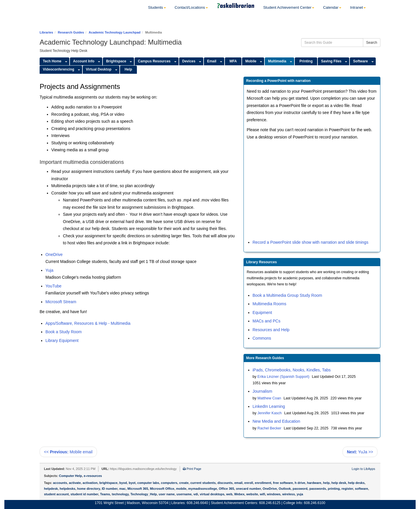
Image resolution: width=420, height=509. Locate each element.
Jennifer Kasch (270, 413)
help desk (339, 483)
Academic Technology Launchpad (115, 32)
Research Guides (71, 32)
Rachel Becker (269, 428)
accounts (60, 483)
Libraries (46, 32)
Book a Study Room (64, 332)
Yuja (49, 270)
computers (169, 483)
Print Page (192, 469)
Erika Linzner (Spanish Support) (284, 377)
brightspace (108, 483)
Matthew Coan (269, 398)
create (184, 483)
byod (123, 483)
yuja (300, 494)
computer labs (148, 483)
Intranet (358, 7)
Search (372, 43)
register (347, 489)
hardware (314, 483)
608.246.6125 (270, 503)
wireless (288, 494)
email (239, 483)
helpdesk (51, 489)
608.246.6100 (314, 503)
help (326, 483)
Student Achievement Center (289, 7)
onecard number (248, 489)
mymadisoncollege (203, 489)
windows (273, 494)
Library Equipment (62, 340)
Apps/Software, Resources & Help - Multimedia (88, 323)
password (300, 489)
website (252, 494)
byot (132, 483)
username (184, 494)
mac (122, 489)
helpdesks (68, 489)
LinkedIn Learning (269, 406)
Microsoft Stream (61, 302)
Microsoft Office (162, 489)
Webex (239, 494)
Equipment (262, 313)
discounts (225, 483)
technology (120, 494)
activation (90, 483)
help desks (356, 483)
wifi (262, 494)
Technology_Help (144, 494)
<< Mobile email (68, 452)
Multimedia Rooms (269, 304)
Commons (262, 338)
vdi (196, 494)
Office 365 (226, 489)
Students (157, 7)
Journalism (262, 391)
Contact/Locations (191, 7)
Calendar (332, 7)
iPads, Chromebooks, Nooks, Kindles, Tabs (292, 370)
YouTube (53, 286)
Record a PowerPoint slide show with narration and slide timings (310, 242)
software (361, 489)
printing (334, 489)
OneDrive (54, 255)
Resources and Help (271, 330)
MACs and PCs (267, 321)
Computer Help (71, 476)
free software (283, 483)
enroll (249, 483)
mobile (181, 489)
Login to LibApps (363, 469)
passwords (318, 489)
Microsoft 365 (138, 489)
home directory (89, 489)
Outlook (285, 489)
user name (167, 494)
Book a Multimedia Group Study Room (287, 295)
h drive (300, 483)
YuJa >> (360, 452)
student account (56, 494)
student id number (84, 494)
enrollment (263, 483)
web (229, 494)
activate (75, 483)
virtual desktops (212, 494)
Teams (105, 494)
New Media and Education (276, 421)
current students (203, 483)
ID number (110, 489)
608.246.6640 (197, 503)
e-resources (93, 476)
